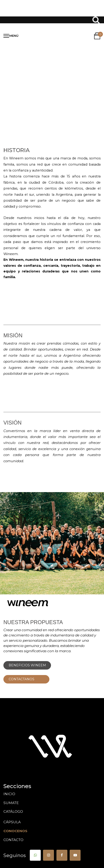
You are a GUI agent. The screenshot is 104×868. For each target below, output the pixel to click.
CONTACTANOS (27, 679)
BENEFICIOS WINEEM (27, 665)
